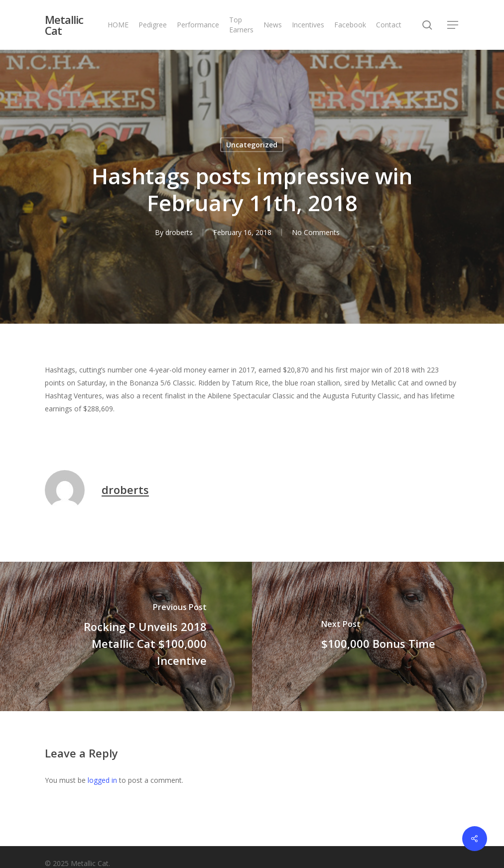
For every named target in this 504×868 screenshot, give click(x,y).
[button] (453, 25)
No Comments (316, 232)
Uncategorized (252, 145)
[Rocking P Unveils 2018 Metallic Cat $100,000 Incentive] (126, 636)
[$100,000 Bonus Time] (378, 636)
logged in (102, 780)
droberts (179, 232)
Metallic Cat (64, 25)
